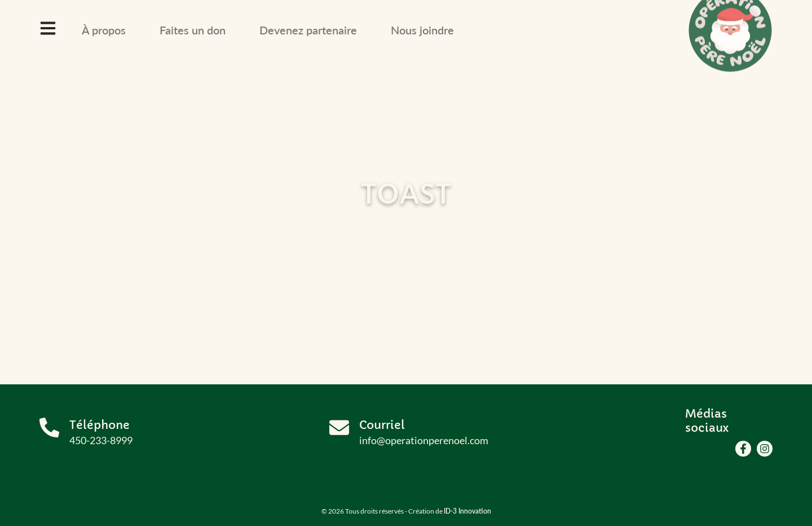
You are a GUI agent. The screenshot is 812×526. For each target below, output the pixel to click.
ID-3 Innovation (467, 511)
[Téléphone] (49, 428)
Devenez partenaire (308, 30)
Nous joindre (422, 30)
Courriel (382, 425)
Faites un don (193, 30)
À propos (104, 30)
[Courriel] (339, 428)
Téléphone (100, 425)
